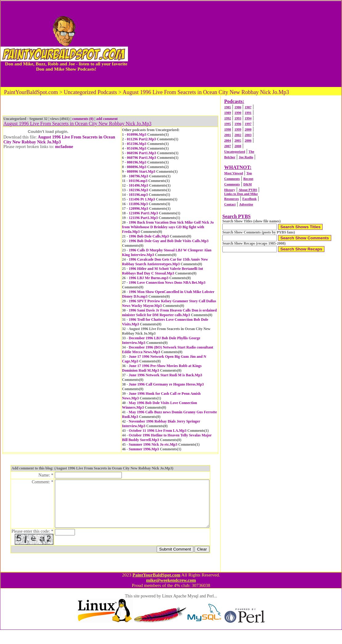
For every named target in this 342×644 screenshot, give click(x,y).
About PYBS (248, 190)
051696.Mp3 (137, 148)
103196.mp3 (138, 195)
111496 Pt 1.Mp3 (142, 199)
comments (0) (83, 119)
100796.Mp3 (139, 176)
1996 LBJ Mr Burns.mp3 (149, 278)
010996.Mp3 (137, 134)
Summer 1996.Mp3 (144, 449)
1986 (238, 107)
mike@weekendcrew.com (171, 594)
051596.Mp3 (137, 144)
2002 (238, 135)
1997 (248, 124)
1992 (228, 118)
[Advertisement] (235, 44)
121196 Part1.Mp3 (143, 218)
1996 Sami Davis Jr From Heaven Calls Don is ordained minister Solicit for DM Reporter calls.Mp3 (169, 313)
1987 (248, 107)
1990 (238, 113)
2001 (228, 135)
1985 (228, 107)
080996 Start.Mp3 (141, 171)
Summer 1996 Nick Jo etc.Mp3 (153, 444)
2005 (238, 140)
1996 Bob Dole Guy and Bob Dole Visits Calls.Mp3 (169, 241)
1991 (248, 113)
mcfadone (64, 147)
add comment (107, 119)
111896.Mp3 (138, 204)
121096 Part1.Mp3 (144, 213)
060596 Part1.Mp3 (142, 153)
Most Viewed (234, 173)
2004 (228, 140)
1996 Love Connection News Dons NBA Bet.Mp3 (167, 283)
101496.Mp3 (139, 185)
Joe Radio (246, 157)
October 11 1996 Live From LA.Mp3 (158, 431)
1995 (228, 124)
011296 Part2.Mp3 (142, 139)
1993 (238, 118)
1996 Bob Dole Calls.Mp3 (149, 236)
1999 (238, 129)
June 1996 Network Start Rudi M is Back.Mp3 (166, 375)
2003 (248, 135)
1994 (248, 118)
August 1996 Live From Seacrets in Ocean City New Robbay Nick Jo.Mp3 (59, 140)
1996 (238, 124)
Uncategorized (235, 151)
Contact (230, 204)
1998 (228, 129)
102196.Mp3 (139, 190)
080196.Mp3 (137, 162)
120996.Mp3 (139, 208)
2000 (248, 129)
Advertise (246, 204)
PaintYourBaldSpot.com (156, 589)
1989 (228, 113)
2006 (248, 140)
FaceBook (249, 199)
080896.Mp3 (137, 167)
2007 (228, 146)
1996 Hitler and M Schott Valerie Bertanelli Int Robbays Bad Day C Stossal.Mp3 (163, 271)
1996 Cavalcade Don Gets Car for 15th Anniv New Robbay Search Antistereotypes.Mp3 (165, 262)
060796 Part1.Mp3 (142, 158)
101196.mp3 (138, 181)
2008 (238, 146)
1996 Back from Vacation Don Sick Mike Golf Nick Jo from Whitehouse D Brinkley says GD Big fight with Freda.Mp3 (168, 227)
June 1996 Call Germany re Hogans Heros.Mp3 (166, 384)
